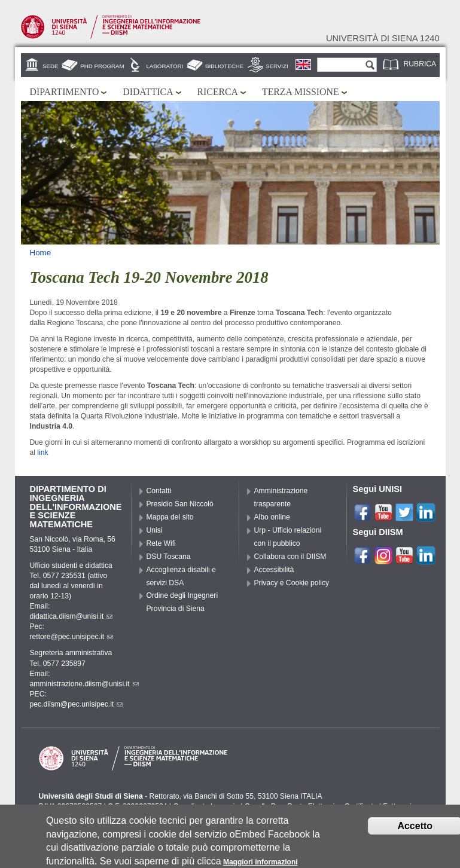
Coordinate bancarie (205, 806)
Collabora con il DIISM (290, 557)
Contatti (159, 491)
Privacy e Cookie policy (292, 583)
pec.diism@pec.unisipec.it (77, 704)
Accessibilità (274, 570)
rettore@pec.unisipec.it (72, 637)
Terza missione (301, 92)
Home (41, 253)
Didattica (148, 92)
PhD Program (102, 66)
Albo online (272, 517)
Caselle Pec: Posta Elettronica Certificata (311, 806)
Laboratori (164, 66)
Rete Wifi (161, 543)
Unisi (155, 530)
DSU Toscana (169, 557)
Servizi (277, 66)
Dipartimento (65, 92)
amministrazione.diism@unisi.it (84, 684)
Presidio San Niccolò (180, 504)
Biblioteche (224, 66)
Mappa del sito (170, 517)
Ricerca (218, 92)
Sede (50, 66)
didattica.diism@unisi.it (71, 616)
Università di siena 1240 (383, 38)
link (42, 453)
